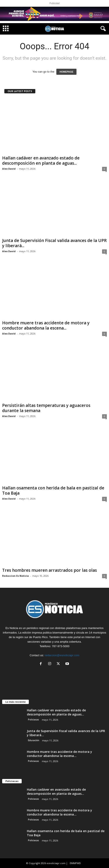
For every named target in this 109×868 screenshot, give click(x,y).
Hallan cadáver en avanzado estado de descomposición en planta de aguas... (41, 161)
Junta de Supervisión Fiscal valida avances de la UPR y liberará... (54, 243)
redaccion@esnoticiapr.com (62, 655)
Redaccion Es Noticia (15, 576)
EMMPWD (75, 863)
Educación (34, 740)
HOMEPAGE (66, 72)
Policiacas (33, 720)
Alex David (9, 169)
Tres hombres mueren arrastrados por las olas (50, 570)
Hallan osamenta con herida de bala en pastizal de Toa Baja (53, 491)
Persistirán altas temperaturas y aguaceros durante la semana (46, 408)
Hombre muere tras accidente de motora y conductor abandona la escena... (46, 325)
